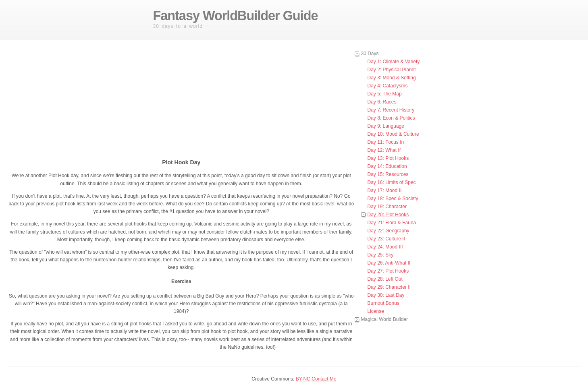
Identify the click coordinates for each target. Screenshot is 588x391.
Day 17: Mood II (385, 190)
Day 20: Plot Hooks (388, 215)
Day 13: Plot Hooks (388, 158)
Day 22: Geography (389, 231)
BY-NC (303, 379)
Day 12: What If (384, 150)
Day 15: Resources (388, 174)
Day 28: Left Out (385, 279)
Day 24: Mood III (385, 247)
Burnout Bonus (383, 303)
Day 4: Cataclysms (388, 86)
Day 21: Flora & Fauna (392, 223)
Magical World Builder (385, 319)
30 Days (370, 54)
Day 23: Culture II (386, 239)
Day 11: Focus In (386, 142)
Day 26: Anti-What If (389, 263)
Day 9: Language (386, 126)
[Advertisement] (214, 100)
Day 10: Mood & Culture (393, 134)
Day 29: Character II (389, 287)
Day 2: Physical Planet (392, 70)
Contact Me (324, 379)
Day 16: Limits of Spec (392, 182)
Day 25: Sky (381, 255)
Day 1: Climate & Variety (394, 62)
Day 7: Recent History (391, 110)
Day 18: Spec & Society (393, 199)
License (376, 311)
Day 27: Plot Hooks (388, 271)
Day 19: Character (387, 207)
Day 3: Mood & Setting (392, 78)
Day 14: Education (387, 166)
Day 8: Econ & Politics (391, 118)
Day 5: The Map (385, 94)
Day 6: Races (382, 102)
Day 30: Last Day (386, 295)
